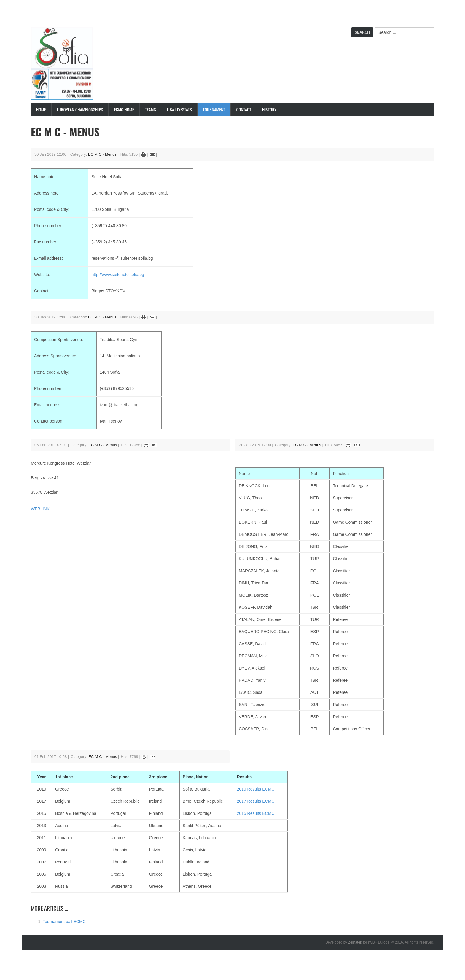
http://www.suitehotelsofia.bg (118, 275)
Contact (244, 109)
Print (144, 154)
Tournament (214, 109)
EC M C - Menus (102, 154)
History (269, 109)
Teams (151, 109)
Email (152, 154)
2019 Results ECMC (256, 789)
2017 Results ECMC (256, 801)
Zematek (355, 942)
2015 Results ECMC (256, 813)
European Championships (80, 109)
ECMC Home (124, 109)
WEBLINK (40, 509)
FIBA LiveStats (179, 109)
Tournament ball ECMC (64, 922)
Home (41, 109)
